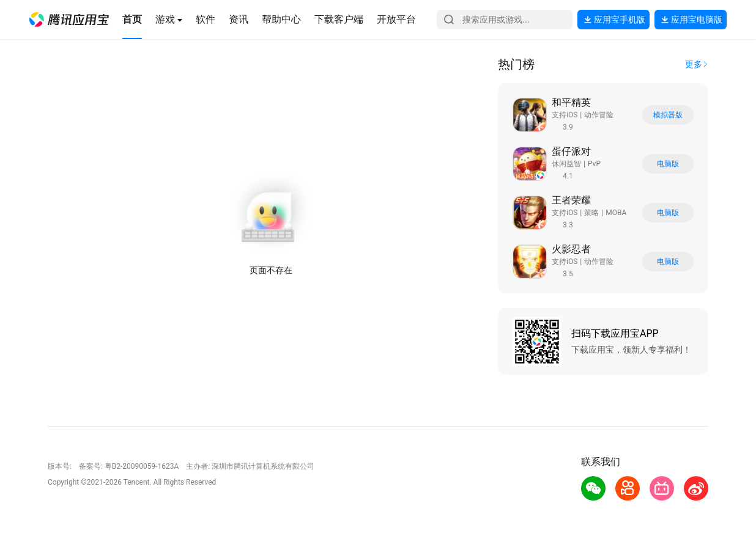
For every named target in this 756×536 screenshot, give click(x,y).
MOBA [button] (616, 213)
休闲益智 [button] (566, 164)
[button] (69, 20)
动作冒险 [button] (599, 115)
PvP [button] (594, 164)
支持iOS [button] (565, 115)
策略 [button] (591, 213)
